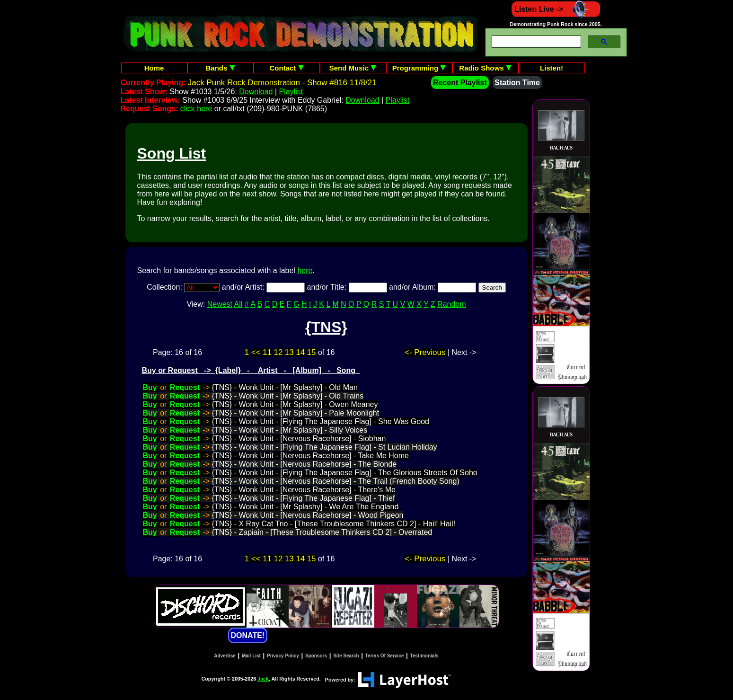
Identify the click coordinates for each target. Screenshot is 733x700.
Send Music (353, 68)
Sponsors (316, 656)
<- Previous (425, 352)
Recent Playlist (460, 83)
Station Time (517, 83)
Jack (263, 679)
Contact (287, 68)
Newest (220, 304)
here (305, 270)
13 (289, 352)
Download (256, 92)
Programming (419, 68)
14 (300, 352)
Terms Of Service (385, 656)
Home (154, 68)
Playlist (291, 92)
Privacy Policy (283, 656)
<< (256, 352)
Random (451, 304)
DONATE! (248, 635)
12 (278, 352)
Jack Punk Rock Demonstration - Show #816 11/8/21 (282, 83)
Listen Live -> (556, 9)
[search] (535, 42)
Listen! (552, 68)
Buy (150, 387)
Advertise (225, 656)
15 (312, 352)
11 (267, 352)
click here (196, 109)
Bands (220, 68)
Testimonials (424, 656)
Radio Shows (485, 68)
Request (185, 387)
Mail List (251, 656)
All (238, 304)
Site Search (346, 656)
